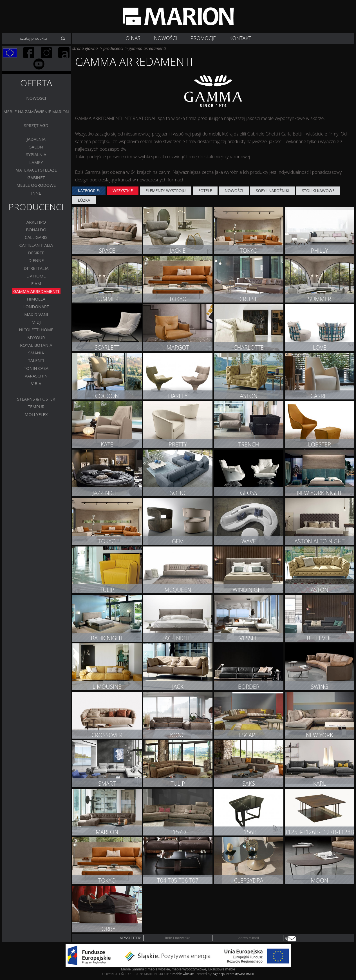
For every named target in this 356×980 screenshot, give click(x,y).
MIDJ (36, 322)
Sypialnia (36, 154)
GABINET (36, 177)
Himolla (36, 299)
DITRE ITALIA (36, 268)
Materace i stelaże (36, 170)
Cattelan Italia (36, 245)
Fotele (205, 191)
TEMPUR (36, 407)
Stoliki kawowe (318, 191)
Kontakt (240, 38)
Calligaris (36, 237)
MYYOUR (36, 337)
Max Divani (36, 314)
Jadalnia (36, 139)
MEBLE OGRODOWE (36, 185)
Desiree (36, 253)
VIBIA (36, 384)
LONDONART (36, 306)
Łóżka (84, 200)
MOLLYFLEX (36, 414)
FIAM (36, 284)
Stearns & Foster (36, 399)
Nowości (36, 98)
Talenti (36, 361)
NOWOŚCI (165, 38)
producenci (113, 48)
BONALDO (36, 230)
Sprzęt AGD (36, 125)
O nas (133, 38)
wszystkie (123, 191)
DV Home (36, 276)
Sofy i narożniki (273, 191)
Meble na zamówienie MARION (36, 112)
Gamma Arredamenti (36, 291)
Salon (36, 147)
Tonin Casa (36, 368)
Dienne (36, 261)
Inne (36, 193)
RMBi (250, 974)
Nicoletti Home (36, 330)
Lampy (36, 162)
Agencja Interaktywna (229, 974)
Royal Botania (36, 345)
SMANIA (36, 353)
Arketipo (36, 222)
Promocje (203, 38)
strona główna (85, 48)
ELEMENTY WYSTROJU (166, 191)
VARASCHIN (36, 376)
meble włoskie (184, 974)
